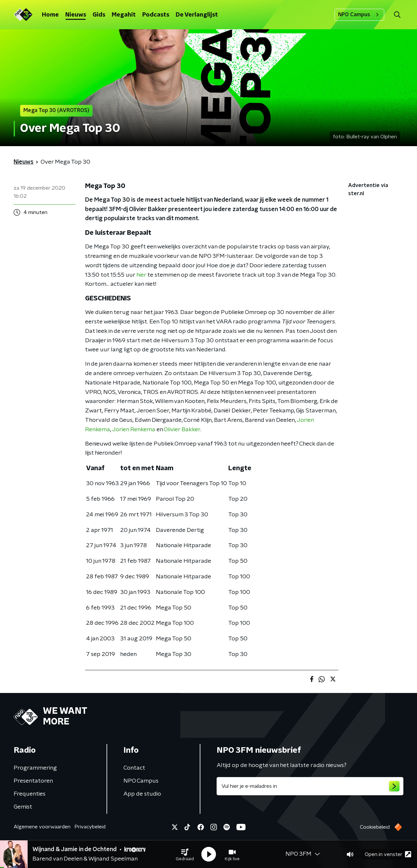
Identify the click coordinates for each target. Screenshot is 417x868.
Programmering (35, 768)
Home (50, 15)
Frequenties (30, 794)
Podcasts (156, 15)
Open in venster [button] (388, 854)
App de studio (142, 794)
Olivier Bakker (182, 430)
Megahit (124, 15)
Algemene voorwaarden (42, 827)
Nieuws (76, 15)
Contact (134, 768)
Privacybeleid (90, 827)
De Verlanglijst (197, 15)
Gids (99, 15)
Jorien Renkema (134, 430)
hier (141, 275)
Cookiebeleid (375, 827)
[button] (185, 854)
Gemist (23, 807)
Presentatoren (33, 781)
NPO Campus (359, 15)
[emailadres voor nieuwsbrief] (310, 786)
